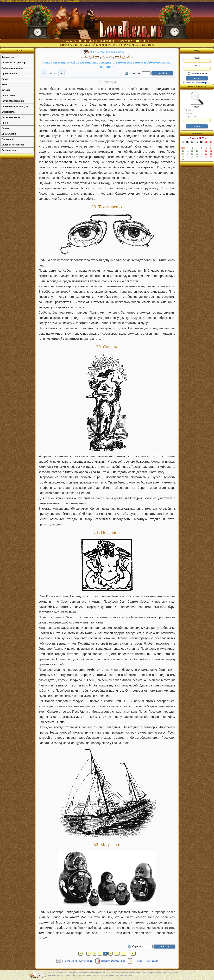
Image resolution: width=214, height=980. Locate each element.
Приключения (9, 74)
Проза (5, 79)
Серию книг (190, 116)
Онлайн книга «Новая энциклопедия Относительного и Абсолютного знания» (107, 64)
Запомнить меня (197, 73)
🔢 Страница (133, 73)
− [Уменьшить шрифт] (44, 73)
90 (133, 954)
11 (124, 954)
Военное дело (9, 150)
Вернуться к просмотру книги (78, 961)
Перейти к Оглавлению (113, 961)
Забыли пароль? (203, 83)
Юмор (5, 84)
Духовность (8, 112)
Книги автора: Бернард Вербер (107, 52)
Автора (188, 113)
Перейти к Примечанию (146, 961)
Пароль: (197, 67)
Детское (6, 90)
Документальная (11, 117)
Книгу (187, 110)
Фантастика (8, 57)
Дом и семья (9, 95)
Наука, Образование (13, 101)
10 (117, 954)
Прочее (6, 123)
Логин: (197, 60)
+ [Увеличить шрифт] (61, 73)
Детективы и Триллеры (14, 63)
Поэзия (5, 128)
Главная (17, 50)
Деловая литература (13, 145)
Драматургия (9, 134)
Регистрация (189, 83)
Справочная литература (15, 106)
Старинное (8, 139)
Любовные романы (12, 68)
